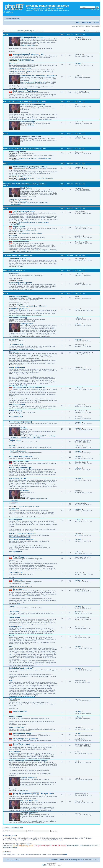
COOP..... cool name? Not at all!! (22, 533)
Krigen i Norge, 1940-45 (19, 309)
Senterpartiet (15, 617)
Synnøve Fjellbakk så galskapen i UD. (28, 54)
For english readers (17, 405)
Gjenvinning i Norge (17, 478)
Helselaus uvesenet (21, 242)
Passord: (30, 831)
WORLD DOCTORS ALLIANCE (21, 251)
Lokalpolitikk (15, 160)
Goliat (18, 603)
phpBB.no (45, 865)
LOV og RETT (15, 224)
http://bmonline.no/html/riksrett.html (20, 586)
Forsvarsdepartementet (19, 296)
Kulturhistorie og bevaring (27, 158)
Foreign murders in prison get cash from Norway (50, 846)
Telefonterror (15, 699)
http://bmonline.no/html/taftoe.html (20, 59)
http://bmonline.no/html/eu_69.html (20, 68)
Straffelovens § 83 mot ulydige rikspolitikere (38, 76)
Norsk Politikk (26, 188)
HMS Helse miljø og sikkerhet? (22, 539)
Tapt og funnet (15, 440)
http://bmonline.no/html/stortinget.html (25, 230)
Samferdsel (14, 274)
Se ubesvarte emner (9, 31)
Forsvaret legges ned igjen (28, 306)
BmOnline (78, 37)
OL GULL (13, 445)
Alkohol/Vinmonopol (44, 158)
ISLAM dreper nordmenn (19, 180)
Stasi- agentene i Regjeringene (25, 91)
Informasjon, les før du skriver (33, 37)
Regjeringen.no (19, 227)
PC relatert (25, 491)
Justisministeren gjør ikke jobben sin (18, 255)
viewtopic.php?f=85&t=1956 (29, 45)
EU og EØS (23, 88)
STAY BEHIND (15, 752)
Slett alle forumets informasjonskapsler (71, 860)
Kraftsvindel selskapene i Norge (29, 506)
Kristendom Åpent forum (31, 137)
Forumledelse (53, 860)
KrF (11, 680)
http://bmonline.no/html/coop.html (20, 537)
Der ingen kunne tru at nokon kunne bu (29, 388)
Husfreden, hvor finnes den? (21, 456)
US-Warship (14, 509)
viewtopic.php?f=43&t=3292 (18, 385)
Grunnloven (17, 580)
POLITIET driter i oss (29, 801)
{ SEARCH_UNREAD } (24, 31)
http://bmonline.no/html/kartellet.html (21, 199)
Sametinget (15, 611)
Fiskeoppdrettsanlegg (18, 318)
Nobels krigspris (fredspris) (20, 422)
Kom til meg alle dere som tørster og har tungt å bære (25, 102)
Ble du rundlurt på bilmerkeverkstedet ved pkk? (29, 761)
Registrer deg (86, 22)
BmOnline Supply (22, 791)
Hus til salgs (52, 436)
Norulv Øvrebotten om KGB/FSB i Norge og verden (34, 793)
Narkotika (53, 250)
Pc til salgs (14, 437)
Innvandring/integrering (27, 178)
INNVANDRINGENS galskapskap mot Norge (30, 167)
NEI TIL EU (14, 63)
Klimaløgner (14, 352)
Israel (12, 606)
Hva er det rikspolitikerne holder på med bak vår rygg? (25, 149)
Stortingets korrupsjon (22, 733)
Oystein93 (78, 612)
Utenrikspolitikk (16, 204)
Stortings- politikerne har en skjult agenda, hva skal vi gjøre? (25, 185)
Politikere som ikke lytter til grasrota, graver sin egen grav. (29, 203)
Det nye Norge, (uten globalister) (24, 846)
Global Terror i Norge (21, 744)
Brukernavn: (7, 831)
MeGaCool (78, 339)
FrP (11, 646)
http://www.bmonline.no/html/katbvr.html (22, 696)
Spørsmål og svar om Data (39, 499)
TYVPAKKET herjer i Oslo (45, 178)
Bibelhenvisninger (28, 122)
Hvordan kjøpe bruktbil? (38, 436)
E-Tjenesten (43, 306)
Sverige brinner (16, 717)
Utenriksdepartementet (26, 61)
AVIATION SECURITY (29, 813)
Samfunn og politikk (17, 152)
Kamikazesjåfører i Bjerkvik (20, 283)
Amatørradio (14, 339)
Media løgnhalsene (17, 367)
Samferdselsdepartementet (14, 271)
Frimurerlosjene (16, 344)
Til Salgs (24, 428)
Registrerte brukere (73, 846)
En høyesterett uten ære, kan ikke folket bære (34, 222)
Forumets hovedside (13, 19)
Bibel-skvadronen (20, 711)
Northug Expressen (18, 451)
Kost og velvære (16, 416)
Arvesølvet (14, 503)
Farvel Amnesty (16, 411)
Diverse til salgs (25, 437)
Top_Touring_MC (16, 572)
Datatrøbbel (15, 500)
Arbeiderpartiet (15, 626)
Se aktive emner (38, 31)
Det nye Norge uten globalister (25, 739)
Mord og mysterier (17, 727)
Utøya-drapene (12, 847)
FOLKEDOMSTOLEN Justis (24, 211)
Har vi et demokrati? (21, 462)
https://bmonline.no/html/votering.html (32, 82)
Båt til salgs (36, 437)
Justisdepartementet (18, 258)
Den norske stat (24, 233)
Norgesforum (18, 589)
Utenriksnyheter (16, 519)
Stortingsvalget (27, 324)
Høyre (12, 636)
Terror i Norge (18, 557)
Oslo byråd (23, 201)
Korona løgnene (37, 233)
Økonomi (13, 236)
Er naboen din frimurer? (27, 349)
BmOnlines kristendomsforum (33, 105)
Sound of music (16, 552)
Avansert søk (95, 9)
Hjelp (77, 22)
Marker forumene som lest (92, 31)
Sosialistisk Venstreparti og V (21, 668)
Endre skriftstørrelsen (97, 18)
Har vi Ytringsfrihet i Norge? (21, 468)
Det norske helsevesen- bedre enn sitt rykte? (34, 250)
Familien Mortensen (29, 778)
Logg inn (96, 22)
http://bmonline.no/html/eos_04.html (21, 71)
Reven (65, 854)
